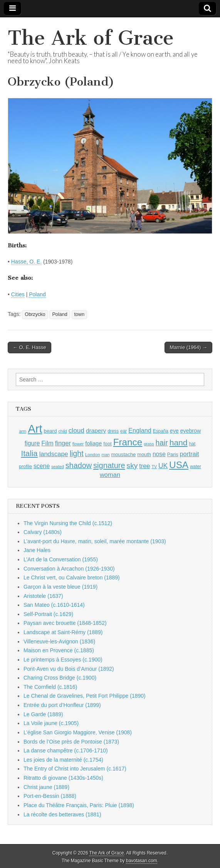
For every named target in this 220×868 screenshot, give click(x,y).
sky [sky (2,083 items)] (132, 466)
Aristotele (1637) (43, 596)
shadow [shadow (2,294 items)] (79, 465)
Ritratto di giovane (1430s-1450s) (63, 778)
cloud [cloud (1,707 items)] (76, 430)
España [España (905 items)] (161, 431)
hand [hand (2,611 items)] (179, 442)
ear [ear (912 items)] (123, 431)
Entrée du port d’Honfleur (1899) (62, 705)
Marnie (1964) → (188, 347)
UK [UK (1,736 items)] (163, 466)
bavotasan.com (142, 861)
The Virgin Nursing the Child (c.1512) (68, 523)
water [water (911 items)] (196, 467)
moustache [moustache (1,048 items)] (123, 454)
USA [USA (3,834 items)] (179, 465)
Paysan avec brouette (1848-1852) (65, 623)
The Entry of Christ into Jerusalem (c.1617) (75, 769)
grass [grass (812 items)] (149, 444)
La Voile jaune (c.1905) (51, 723)
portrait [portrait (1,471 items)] (190, 454)
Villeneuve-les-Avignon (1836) (59, 641)
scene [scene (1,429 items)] (42, 466)
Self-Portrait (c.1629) (48, 614)
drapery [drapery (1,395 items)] (96, 431)
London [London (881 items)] (93, 454)
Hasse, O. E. (26, 262)
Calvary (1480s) (43, 532)
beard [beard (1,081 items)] (50, 431)
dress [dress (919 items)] (113, 431)
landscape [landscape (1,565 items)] (54, 454)
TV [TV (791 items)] (154, 467)
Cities (18, 294)
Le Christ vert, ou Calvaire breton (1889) (72, 578)
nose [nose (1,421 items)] (159, 454)
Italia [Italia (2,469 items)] (29, 453)
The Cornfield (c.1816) (50, 687)
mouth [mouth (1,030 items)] (144, 454)
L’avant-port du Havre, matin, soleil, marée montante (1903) (95, 541)
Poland (37, 294)
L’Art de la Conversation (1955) (61, 559)
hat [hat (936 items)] (192, 444)
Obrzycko (35, 314)
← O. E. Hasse (29, 347)
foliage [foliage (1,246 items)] (93, 443)
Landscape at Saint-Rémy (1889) (63, 632)
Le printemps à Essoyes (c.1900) (63, 660)
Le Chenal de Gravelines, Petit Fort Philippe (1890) (85, 696)
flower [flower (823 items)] (78, 444)
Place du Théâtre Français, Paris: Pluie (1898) (79, 805)
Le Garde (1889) (43, 714)
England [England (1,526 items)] (140, 430)
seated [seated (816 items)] (58, 467)
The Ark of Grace (91, 38)
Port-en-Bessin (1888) (50, 796)
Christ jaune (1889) (46, 787)
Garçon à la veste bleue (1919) (60, 587)
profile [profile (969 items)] (25, 467)
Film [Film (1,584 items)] (47, 443)
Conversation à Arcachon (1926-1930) (69, 569)
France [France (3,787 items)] (128, 442)
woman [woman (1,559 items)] (110, 475)
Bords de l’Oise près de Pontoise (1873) (71, 742)
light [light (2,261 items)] (77, 453)
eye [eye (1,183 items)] (174, 431)
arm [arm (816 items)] (23, 431)
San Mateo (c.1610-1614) (54, 605)
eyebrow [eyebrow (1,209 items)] (190, 431)
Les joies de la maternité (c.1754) (63, 760)
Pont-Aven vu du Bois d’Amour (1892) (69, 669)
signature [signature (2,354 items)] (109, 465)
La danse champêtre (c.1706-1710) (66, 750)
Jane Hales (37, 550)
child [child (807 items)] (62, 431)
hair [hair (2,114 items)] (162, 443)
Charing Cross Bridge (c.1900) (60, 678)
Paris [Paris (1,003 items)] (173, 455)
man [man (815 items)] (105, 455)
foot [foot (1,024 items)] (107, 444)
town (80, 314)
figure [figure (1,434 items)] (32, 443)
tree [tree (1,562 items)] (144, 466)
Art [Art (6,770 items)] (35, 429)
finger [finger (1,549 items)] (63, 443)
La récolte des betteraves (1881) (62, 814)
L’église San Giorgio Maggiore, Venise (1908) (78, 732)
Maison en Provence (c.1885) (59, 650)
